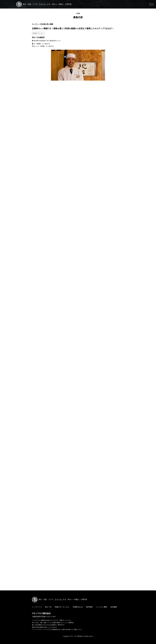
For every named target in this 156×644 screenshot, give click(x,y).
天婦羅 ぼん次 (78, 607)
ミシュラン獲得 (101, 607)
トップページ (37, 607)
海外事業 (89, 607)
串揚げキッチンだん (62, 607)
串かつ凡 (48, 607)
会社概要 (114, 607)
